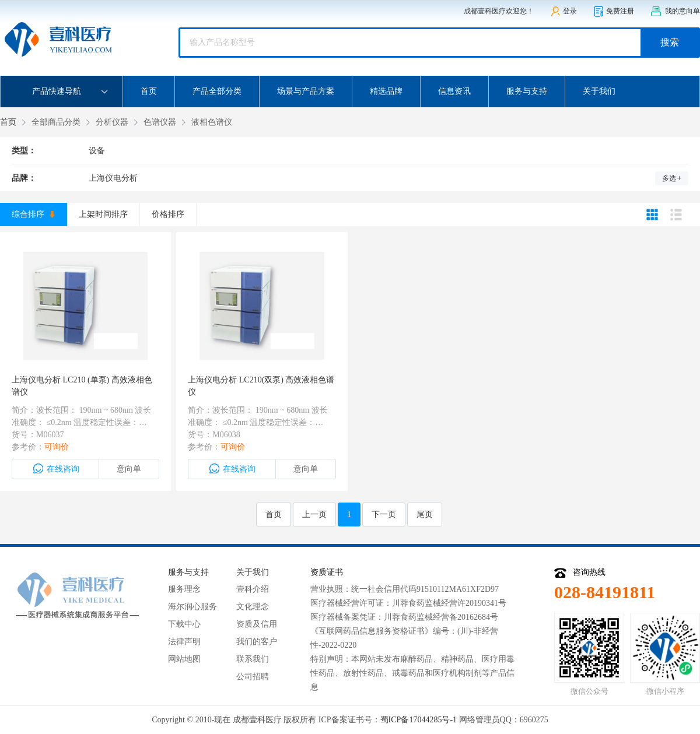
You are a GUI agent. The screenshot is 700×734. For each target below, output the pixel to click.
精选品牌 (386, 91)
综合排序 (33, 214)
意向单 (129, 469)
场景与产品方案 (306, 91)
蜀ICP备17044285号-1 (419, 720)
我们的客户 (257, 642)
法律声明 (184, 642)
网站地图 (184, 659)
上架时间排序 (103, 214)
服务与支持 (527, 91)
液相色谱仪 (212, 122)
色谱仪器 (160, 122)
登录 (563, 11)
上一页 (314, 514)
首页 (149, 91)
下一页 (384, 514)
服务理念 (184, 589)
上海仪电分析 (113, 178)
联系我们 (253, 659)
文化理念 (253, 607)
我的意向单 (675, 11)
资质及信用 (257, 624)
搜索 (670, 42)
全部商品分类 (56, 122)
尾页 (425, 514)
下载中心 (184, 624)
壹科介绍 (253, 589)
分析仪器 (112, 122)
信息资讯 (454, 91)
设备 (97, 151)
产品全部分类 (217, 91)
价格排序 (168, 214)
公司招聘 (253, 677)
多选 (672, 178)
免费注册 (614, 11)
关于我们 (599, 91)
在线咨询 (56, 469)
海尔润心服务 (192, 607)
